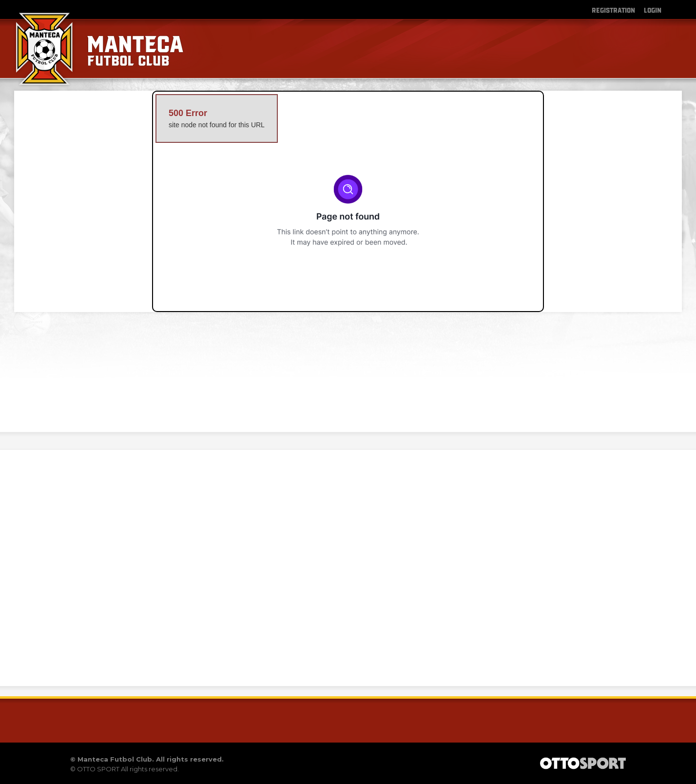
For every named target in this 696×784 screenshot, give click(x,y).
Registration (613, 10)
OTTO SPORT (98, 769)
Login (653, 10)
